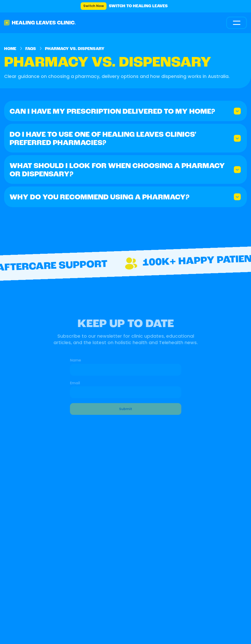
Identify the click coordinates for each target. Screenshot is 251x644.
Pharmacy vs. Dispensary (75, 49)
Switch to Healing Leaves (138, 6)
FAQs (31, 49)
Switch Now (94, 6)
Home (10, 49)
